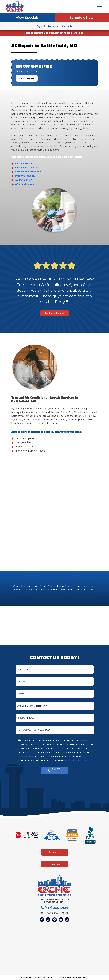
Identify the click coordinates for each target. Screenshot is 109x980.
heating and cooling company (45, 497)
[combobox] (55, 706)
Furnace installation (27, 168)
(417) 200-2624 (55, 908)
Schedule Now (82, 18)
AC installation (24, 180)
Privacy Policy (82, 977)
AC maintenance (25, 184)
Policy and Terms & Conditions (78, 760)
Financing (54, 852)
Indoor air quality (25, 176)
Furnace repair (24, 163)
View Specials (27, 18)
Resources (54, 864)
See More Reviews (54, 313)
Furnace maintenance (28, 172)
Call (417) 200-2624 (54, 26)
